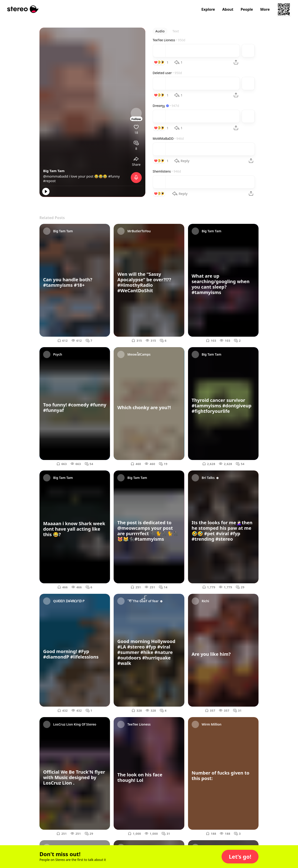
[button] (240, 857)
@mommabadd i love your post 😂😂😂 (76, 176)
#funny (114, 176)
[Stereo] (23, 9)
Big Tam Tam (54, 171)
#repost (49, 181)
